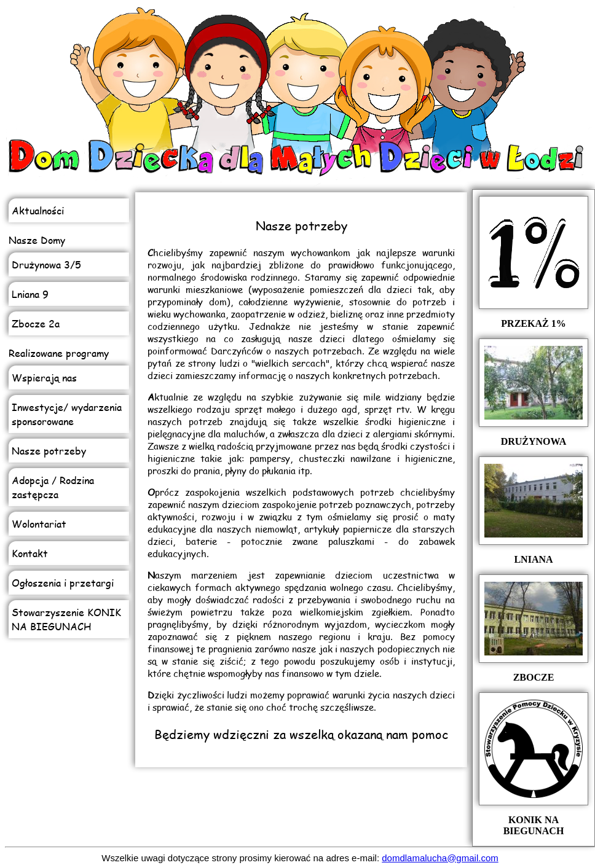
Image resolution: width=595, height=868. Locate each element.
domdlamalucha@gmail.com (440, 858)
